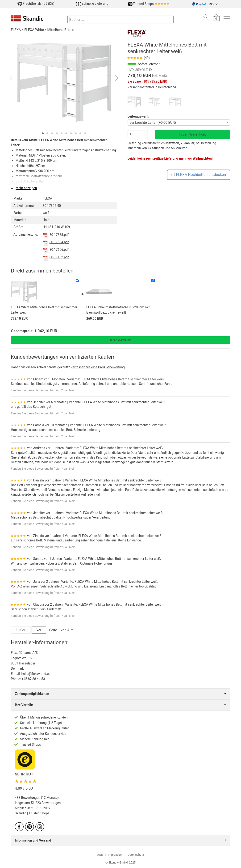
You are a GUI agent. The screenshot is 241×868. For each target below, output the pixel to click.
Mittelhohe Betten (61, 30)
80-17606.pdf (59, 250)
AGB (100, 855)
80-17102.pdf (59, 257)
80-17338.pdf (59, 235)
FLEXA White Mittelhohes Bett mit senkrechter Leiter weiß (122, 379)
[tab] (43, 133)
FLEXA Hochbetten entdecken (201, 175)
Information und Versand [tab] (33, 840)
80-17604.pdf (59, 242)
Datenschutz (136, 855)
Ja (65, 390)
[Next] (113, 79)
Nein (72, 390)
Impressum (115, 855)
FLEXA (16, 30)
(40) (139, 58)
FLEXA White (34, 30)
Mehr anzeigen (26, 188)
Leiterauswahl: (138, 116)
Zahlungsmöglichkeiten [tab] (32, 694)
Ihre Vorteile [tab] (24, 705)
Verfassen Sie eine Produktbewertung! (98, 367)
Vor (39, 630)
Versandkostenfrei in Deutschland (152, 87)
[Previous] (15, 79)
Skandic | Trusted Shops (32, 813)
